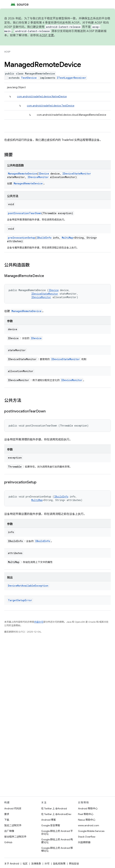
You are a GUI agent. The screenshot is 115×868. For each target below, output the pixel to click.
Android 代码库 (13, 808)
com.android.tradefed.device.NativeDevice (42, 97)
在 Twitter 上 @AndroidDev (56, 814)
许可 (47, 864)
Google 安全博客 (51, 825)
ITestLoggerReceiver (71, 78)
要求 (7, 814)
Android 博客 (49, 820)
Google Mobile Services (91, 831)
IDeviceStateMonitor (77, 174)
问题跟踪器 (84, 842)
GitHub (8, 842)
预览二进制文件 (13, 825)
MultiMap (67, 238)
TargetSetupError (20, 600)
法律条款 (36, 864)
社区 (25, 864)
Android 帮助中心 (88, 808)
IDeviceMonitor (38, 177)
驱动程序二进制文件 (15, 837)
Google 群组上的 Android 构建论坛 (57, 841)
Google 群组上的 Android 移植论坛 (57, 849)
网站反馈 (74, 864)
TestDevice (29, 78)
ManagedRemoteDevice (22, 174)
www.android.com (89, 825)
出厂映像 (9, 831)
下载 (7, 820)
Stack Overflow (87, 837)
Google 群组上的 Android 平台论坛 (57, 832)
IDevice (44, 174)
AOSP (7, 52)
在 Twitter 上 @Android (54, 808)
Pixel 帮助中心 (86, 814)
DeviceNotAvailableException (28, 586)
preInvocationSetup (22, 238)
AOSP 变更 (47, 35)
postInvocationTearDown (25, 213)
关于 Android (12, 864)
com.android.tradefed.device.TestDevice (51, 106)
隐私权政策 (59, 864)
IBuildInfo (44, 238)
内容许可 (39, 622)
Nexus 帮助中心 (87, 820)
